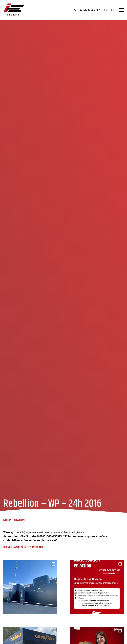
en (113, 10)
